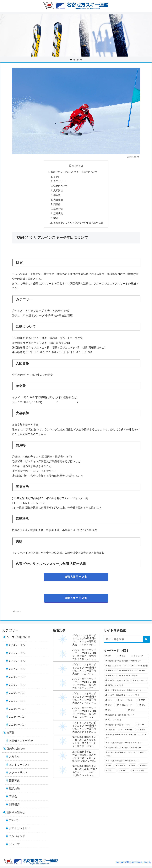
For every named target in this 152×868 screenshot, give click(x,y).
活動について (60, 186)
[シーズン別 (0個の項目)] (140, 772)
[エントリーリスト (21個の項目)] (127, 722)
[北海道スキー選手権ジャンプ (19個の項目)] (120, 727)
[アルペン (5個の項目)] (121, 767)
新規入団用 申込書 (76, 579)
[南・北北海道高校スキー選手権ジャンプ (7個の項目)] (127, 762)
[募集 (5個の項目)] (133, 767)
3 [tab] (78, 60)
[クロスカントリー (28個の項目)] (127, 707)
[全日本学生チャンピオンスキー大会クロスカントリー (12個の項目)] (127, 738)
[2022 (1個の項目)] (124, 772)
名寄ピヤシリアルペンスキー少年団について (74, 172)
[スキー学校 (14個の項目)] (127, 731)
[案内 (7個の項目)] (109, 767)
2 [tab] (74, 60)
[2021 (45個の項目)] (118, 667)
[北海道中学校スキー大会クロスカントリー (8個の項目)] (127, 749)
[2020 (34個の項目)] (110, 702)
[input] (127, 641)
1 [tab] (71, 60)
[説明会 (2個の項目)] (144, 767)
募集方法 (58, 210)
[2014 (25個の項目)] (115, 712)
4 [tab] (81, 60)
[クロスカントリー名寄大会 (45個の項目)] (136, 667)
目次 (72, 166)
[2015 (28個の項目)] (144, 707)
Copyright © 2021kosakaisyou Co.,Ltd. (133, 864)
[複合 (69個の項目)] (125, 658)
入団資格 (58, 191)
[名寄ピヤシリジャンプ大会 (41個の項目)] (117, 682)
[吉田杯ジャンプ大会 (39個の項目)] (127, 687)
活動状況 (58, 215)
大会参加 (58, 201)
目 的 (56, 177)
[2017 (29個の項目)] (110, 707)
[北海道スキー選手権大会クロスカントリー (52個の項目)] (127, 663)
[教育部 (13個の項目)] (143, 731)
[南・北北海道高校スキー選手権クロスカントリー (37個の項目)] (127, 692)
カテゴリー (59, 182)
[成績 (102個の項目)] (111, 658)
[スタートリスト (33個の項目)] (127, 702)
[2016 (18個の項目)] (143, 727)
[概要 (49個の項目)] (108, 667)
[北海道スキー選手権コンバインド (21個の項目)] (127, 717)
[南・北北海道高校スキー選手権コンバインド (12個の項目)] (127, 745)
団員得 (57, 205)
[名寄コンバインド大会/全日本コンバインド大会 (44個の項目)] (127, 672)
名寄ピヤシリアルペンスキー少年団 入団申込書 (78, 224)
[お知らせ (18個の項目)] (111, 731)
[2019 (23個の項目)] (138, 712)
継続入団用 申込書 (76, 600)
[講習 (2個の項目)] (110, 772)
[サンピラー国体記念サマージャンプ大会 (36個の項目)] (127, 697)
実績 (56, 220)
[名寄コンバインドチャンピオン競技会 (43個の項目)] (127, 677)
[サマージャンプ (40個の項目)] (140, 682)
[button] (146, 641)
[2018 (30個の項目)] (143, 702)
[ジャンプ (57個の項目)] (141, 658)
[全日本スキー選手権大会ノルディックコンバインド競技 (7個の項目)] (127, 756)
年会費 (57, 196)
